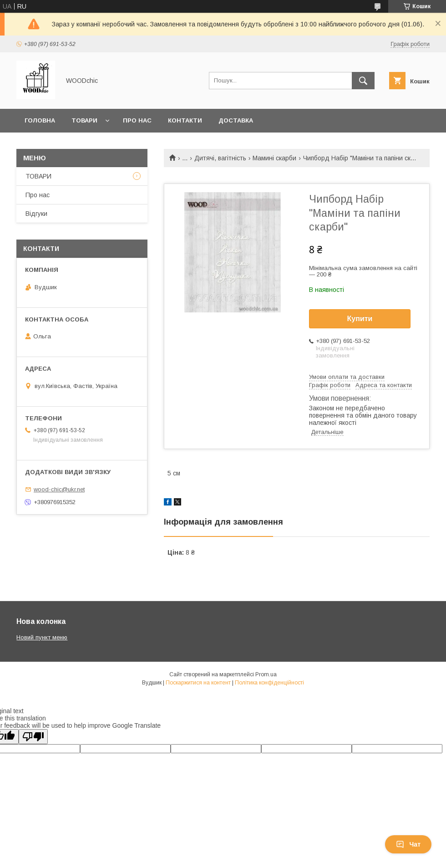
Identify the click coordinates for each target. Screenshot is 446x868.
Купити (360, 319)
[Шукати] (363, 81)
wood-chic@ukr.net (59, 489)
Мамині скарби (274, 158)
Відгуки (36, 214)
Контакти (185, 120)
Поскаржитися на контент (198, 683)
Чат (408, 844)
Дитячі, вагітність (220, 158)
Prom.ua (266, 674)
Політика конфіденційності (269, 683)
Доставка (236, 120)
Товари (84, 120)
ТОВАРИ (38, 176)
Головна (40, 120)
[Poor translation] (33, 737)
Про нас (137, 120)
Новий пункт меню (42, 637)
